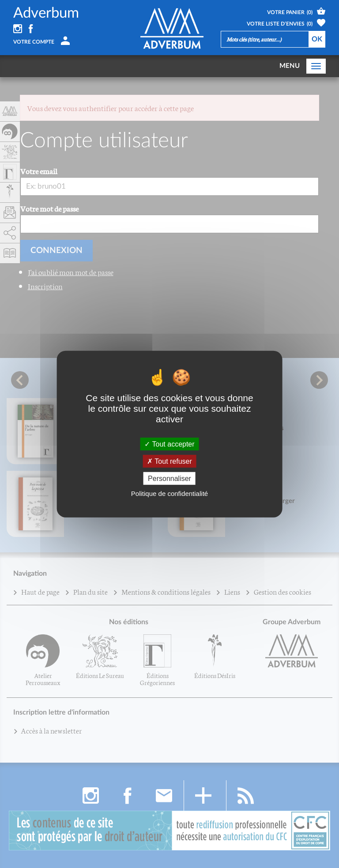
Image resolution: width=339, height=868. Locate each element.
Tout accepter (169, 444)
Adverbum (46, 13)
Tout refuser (169, 461)
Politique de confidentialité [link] (169, 494)
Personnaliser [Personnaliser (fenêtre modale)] (169, 479)
